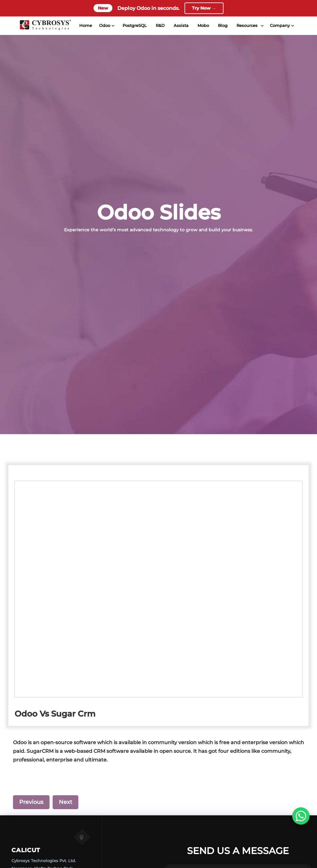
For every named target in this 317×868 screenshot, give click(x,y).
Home (85, 26)
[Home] (45, 26)
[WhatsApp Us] (301, 816)
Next (65, 802)
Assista (180, 26)
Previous (31, 802)
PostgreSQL (134, 26)
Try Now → (204, 8)
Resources (246, 26)
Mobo (203, 26)
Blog (222, 26)
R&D (160, 26)
